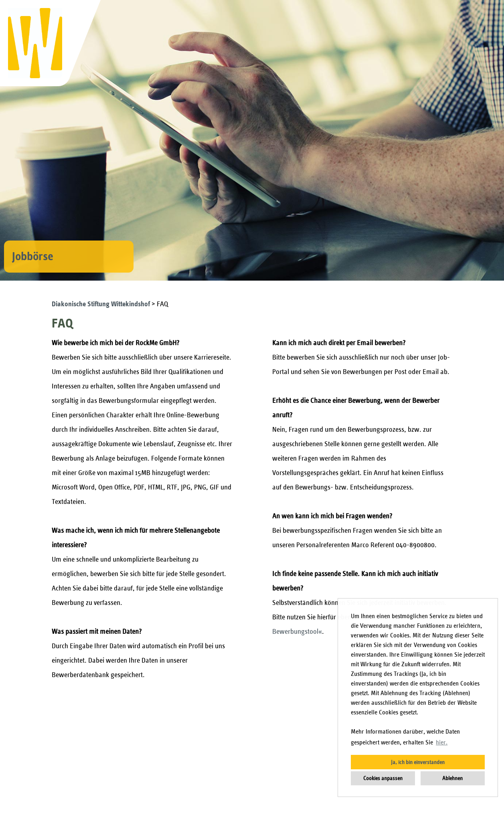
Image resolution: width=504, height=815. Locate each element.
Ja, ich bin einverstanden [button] (418, 762)
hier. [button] (442, 742)
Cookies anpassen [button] (383, 778)
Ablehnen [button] (452, 778)
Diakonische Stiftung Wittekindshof (102, 304)
